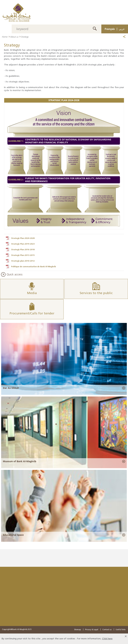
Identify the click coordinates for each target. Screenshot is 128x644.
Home (5, 37)
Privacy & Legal (92, 630)
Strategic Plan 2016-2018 (23, 250)
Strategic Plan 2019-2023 (23, 244)
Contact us (107, 630)
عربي (122, 29)
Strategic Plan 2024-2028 (23, 238)
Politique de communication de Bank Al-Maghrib (33, 267)
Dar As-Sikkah (11, 388)
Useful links (121, 630)
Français (110, 29)
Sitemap (77, 630)
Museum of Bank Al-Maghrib (19, 461)
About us (14, 37)
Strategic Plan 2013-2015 (23, 255)
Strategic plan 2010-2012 (23, 261)
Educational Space (13, 535)
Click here (107, 639)
